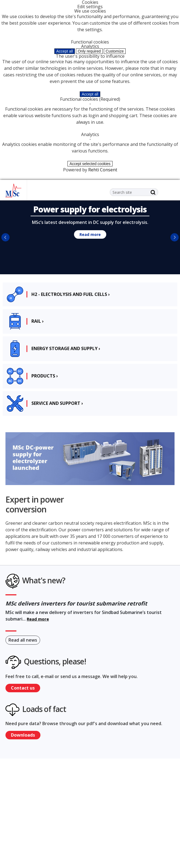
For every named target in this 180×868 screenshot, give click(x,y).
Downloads (23, 735)
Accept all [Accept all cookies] (65, 51)
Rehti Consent (103, 170)
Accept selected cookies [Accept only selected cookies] (90, 164)
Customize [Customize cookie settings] (115, 51)
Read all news (23, 640)
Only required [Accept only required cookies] (89, 51)
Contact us (23, 688)
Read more (90, 234)
